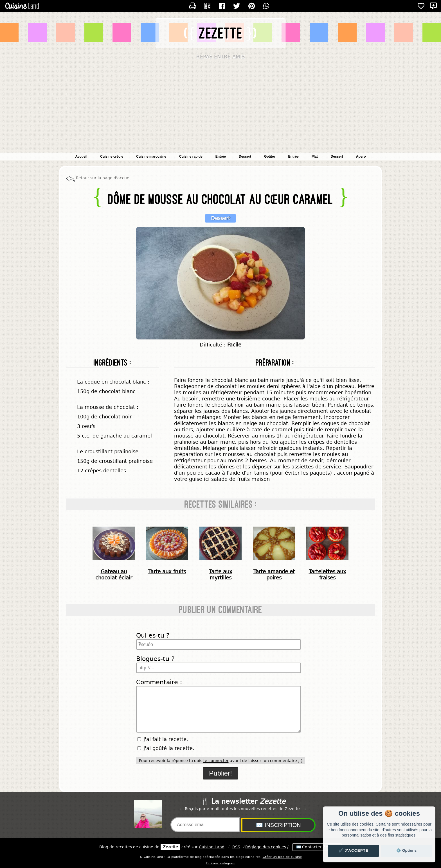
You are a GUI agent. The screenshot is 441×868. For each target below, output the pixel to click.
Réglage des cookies (266, 847)
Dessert (337, 157)
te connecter (216, 761)
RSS (236, 847)
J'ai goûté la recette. (166, 748)
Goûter (270, 157)
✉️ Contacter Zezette (317, 847)
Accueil (81, 157)
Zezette (221, 33)
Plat (315, 157)
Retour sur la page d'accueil (104, 178)
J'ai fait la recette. (163, 739)
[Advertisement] (220, 108)
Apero (361, 157)
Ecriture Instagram (221, 863)
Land (212, 847)
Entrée (293, 157)
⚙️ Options (406, 850)
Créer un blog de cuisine (282, 857)
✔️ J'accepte (354, 850)
